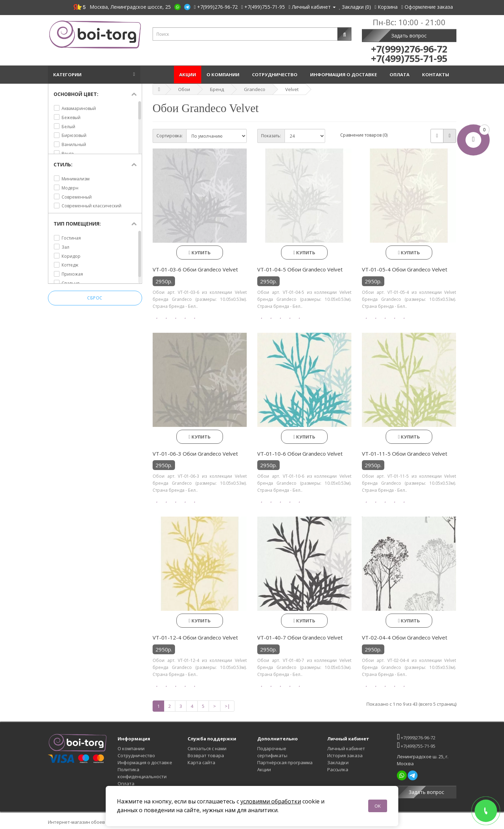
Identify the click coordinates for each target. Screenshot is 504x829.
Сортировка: (170, 136)
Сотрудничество (276, 75)
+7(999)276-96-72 (416, 737)
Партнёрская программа (285, 762)
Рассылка (338, 769)
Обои (184, 89)
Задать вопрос (409, 36)
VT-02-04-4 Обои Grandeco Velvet (405, 637)
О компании (224, 75)
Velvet (292, 89)
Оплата (401, 75)
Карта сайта (201, 762)
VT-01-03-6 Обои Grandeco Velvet (195, 269)
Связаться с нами (207, 748)
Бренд (217, 89)
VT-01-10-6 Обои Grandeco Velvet (300, 454)
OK (378, 806)
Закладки (338, 762)
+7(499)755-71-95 (416, 745)
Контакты (437, 75)
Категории (68, 75)
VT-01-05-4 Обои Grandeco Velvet (405, 269)
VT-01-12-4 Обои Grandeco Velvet (195, 637)
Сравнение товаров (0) (364, 135)
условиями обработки (271, 801)
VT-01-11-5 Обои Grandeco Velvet (405, 454)
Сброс (95, 298)
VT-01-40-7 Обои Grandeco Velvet (300, 637)
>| (227, 706)
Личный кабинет (346, 748)
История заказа (345, 755)
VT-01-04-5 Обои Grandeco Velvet (300, 269)
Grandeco (255, 89)
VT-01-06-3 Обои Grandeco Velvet (195, 454)
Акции (188, 75)
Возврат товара (206, 755)
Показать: (271, 136)
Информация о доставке (345, 75)
